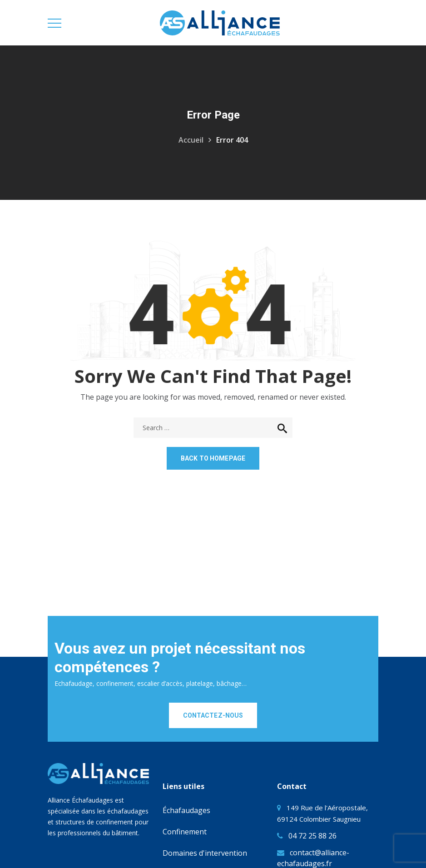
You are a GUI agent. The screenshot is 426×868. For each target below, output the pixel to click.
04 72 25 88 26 (312, 836)
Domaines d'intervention (205, 853)
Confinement (185, 832)
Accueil (191, 140)
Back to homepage (213, 458)
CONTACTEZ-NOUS (213, 715)
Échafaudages (186, 810)
